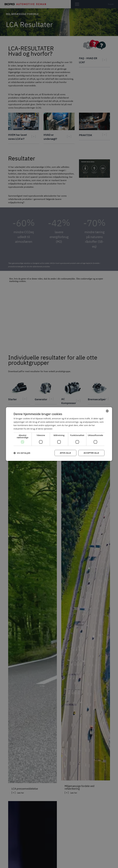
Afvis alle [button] (65, 453)
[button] (22, 453)
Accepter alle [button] (91, 453)
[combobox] (107, 411)
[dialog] (59, 434)
